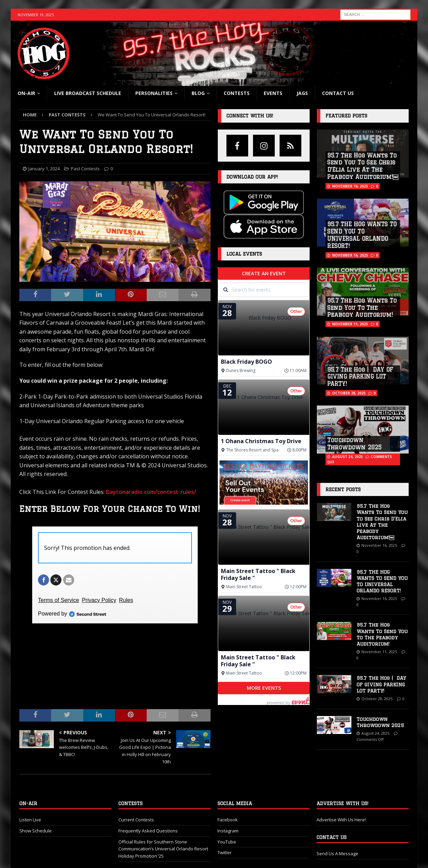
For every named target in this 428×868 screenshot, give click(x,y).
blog (198, 93)
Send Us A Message (337, 829)
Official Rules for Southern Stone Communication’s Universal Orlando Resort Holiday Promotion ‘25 (163, 824)
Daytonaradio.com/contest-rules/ (151, 492)
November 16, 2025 (350, 186)
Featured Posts (346, 116)
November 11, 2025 (350, 324)
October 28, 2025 (349, 393)
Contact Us (338, 93)
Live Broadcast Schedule (88, 93)
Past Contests (85, 169)
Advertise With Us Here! (341, 795)
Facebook (228, 795)
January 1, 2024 (44, 169)
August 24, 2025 (347, 457)
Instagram (228, 806)
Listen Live (30, 795)
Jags (302, 93)
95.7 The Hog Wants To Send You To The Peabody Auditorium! (362, 308)
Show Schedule (36, 806)
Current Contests (136, 795)
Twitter (225, 828)
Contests (237, 93)
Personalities (154, 93)
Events (273, 93)
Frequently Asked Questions (148, 806)
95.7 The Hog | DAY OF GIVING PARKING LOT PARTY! (360, 377)
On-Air (26, 93)
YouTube (227, 817)
